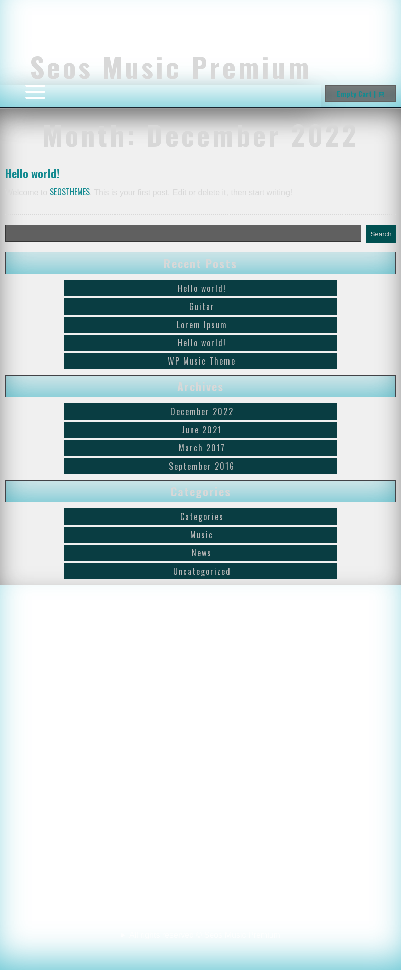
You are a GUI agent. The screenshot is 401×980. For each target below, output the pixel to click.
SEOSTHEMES (70, 192)
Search (381, 234)
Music (202, 535)
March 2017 (202, 448)
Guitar (202, 306)
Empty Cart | (361, 94)
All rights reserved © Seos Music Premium (200, 945)
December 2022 (202, 411)
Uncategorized (202, 571)
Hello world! (32, 173)
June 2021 (202, 430)
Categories (202, 517)
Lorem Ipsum (202, 325)
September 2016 (202, 466)
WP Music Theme (202, 361)
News (202, 553)
